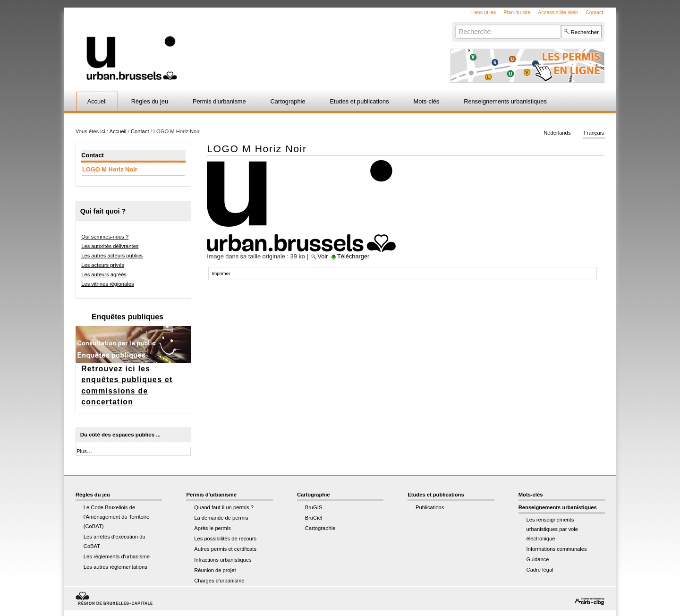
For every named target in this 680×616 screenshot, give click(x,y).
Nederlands (557, 133)
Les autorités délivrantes (110, 246)
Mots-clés (427, 101)
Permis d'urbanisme (219, 101)
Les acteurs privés (103, 265)
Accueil (97, 101)
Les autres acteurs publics (112, 256)
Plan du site (517, 12)
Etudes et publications (359, 101)
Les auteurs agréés (104, 274)
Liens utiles (483, 12)
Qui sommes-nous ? (105, 237)
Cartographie (288, 101)
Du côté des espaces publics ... (120, 435)
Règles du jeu (150, 101)
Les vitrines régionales (107, 284)
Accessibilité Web (558, 12)
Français (594, 133)
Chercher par (455, 24)
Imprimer (221, 273)
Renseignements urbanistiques (505, 101)
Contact (594, 12)
